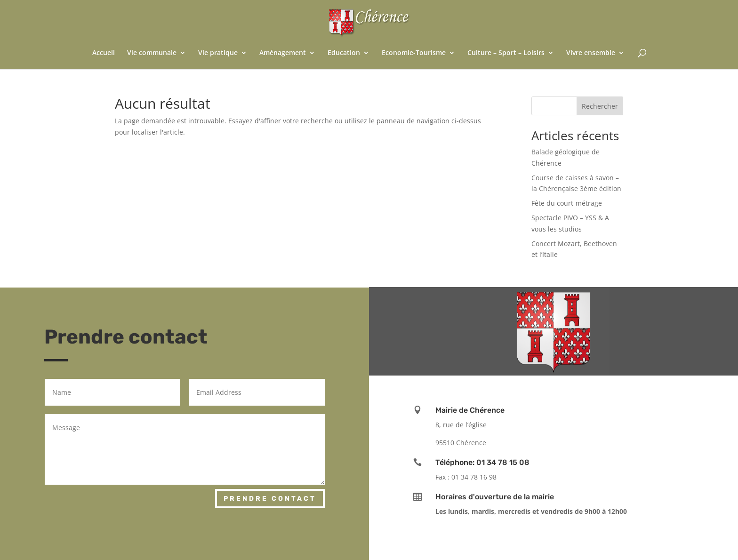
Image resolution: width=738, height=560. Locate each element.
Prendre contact (270, 499)
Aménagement (283, 53)
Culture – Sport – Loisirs (506, 53)
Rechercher (600, 106)
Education (344, 53)
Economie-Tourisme (414, 53)
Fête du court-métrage (567, 203)
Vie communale (152, 53)
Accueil (104, 53)
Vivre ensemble (591, 53)
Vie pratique (218, 53)
